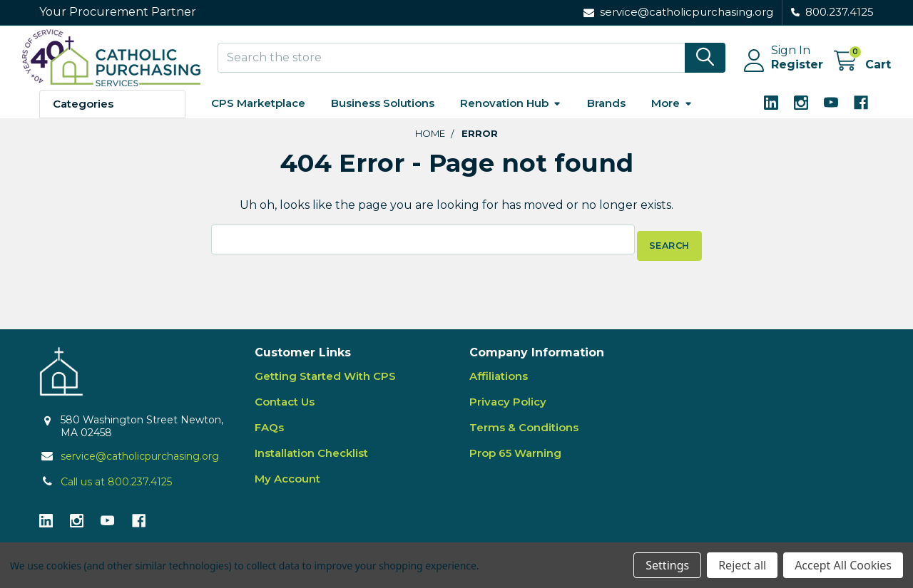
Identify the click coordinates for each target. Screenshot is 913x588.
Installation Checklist (311, 459)
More (672, 116)
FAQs (269, 434)
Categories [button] (83, 117)
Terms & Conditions (524, 434)
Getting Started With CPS (325, 382)
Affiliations (499, 382)
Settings (667, 565)
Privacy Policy (508, 408)
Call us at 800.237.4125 (116, 488)
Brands (606, 116)
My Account (287, 485)
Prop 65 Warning (515, 459)
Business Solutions (383, 116)
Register (780, 73)
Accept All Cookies (843, 565)
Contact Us (285, 408)
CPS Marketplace (258, 116)
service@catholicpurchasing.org (140, 463)
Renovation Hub (511, 116)
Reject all (742, 565)
